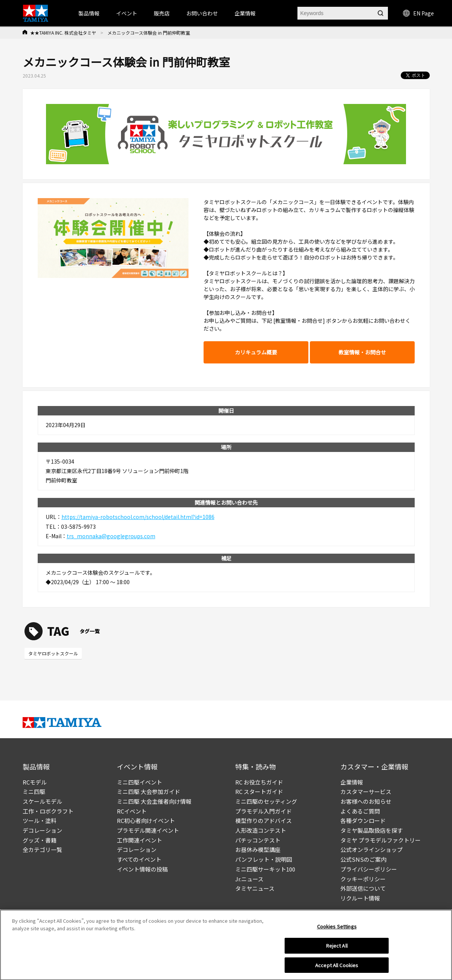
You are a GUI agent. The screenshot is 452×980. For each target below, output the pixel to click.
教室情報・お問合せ (362, 352)
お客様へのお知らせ (366, 801)
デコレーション (42, 830)
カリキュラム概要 (256, 352)
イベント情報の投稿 (142, 869)
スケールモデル (42, 801)
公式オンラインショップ (372, 849)
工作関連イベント (139, 840)
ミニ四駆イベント (139, 782)
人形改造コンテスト (261, 830)
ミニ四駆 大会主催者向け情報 (154, 801)
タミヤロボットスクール (53, 653)
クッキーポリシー (363, 879)
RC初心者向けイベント (146, 820)
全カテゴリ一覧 (42, 849)
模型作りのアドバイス (264, 820)
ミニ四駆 (34, 791)
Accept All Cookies (337, 967)
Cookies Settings (337, 929)
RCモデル (35, 782)
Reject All (337, 948)
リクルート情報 (360, 898)
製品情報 (89, 13)
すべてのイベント (139, 859)
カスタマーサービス (366, 791)
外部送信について (363, 888)
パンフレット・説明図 (264, 859)
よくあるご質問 (360, 811)
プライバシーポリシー (369, 869)
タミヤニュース (255, 888)
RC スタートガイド (259, 791)
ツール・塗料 (40, 820)
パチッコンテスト (258, 840)
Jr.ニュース (249, 879)
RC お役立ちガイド (259, 782)
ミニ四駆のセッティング (266, 801)
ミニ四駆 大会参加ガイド (149, 791)
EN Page (418, 13)
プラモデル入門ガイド (264, 811)
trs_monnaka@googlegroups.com (111, 536)
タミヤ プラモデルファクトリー (381, 840)
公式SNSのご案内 (363, 859)
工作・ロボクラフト (48, 811)
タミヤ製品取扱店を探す (372, 830)
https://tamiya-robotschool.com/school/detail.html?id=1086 (138, 517)
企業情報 (352, 782)
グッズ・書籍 (40, 840)
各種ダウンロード (363, 820)
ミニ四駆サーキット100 (265, 869)
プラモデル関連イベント (148, 830)
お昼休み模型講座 (258, 849)
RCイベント (132, 811)
